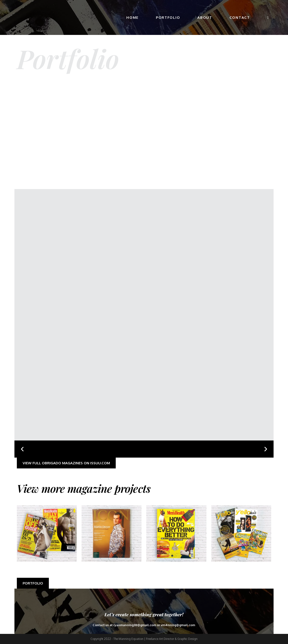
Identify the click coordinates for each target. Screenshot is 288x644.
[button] (22, 449)
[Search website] (268, 17)
